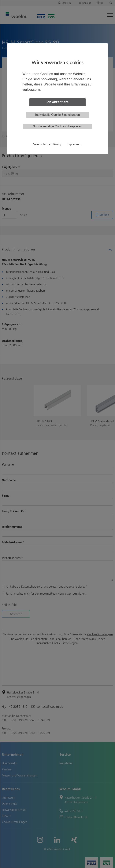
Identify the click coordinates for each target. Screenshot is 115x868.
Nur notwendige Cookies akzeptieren (57, 126)
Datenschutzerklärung (47, 144)
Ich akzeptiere (57, 102)
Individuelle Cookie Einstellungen (58, 115)
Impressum (74, 144)
